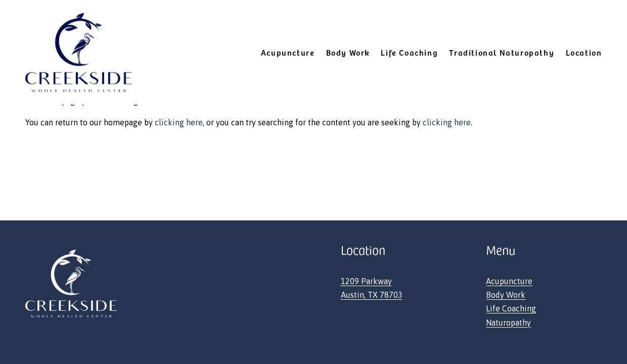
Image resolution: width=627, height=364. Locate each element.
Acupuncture (509, 281)
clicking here (179, 122)
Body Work (506, 295)
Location (584, 52)
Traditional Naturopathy (502, 52)
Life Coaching (409, 52)
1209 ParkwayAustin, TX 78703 (372, 288)
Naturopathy (508, 323)
